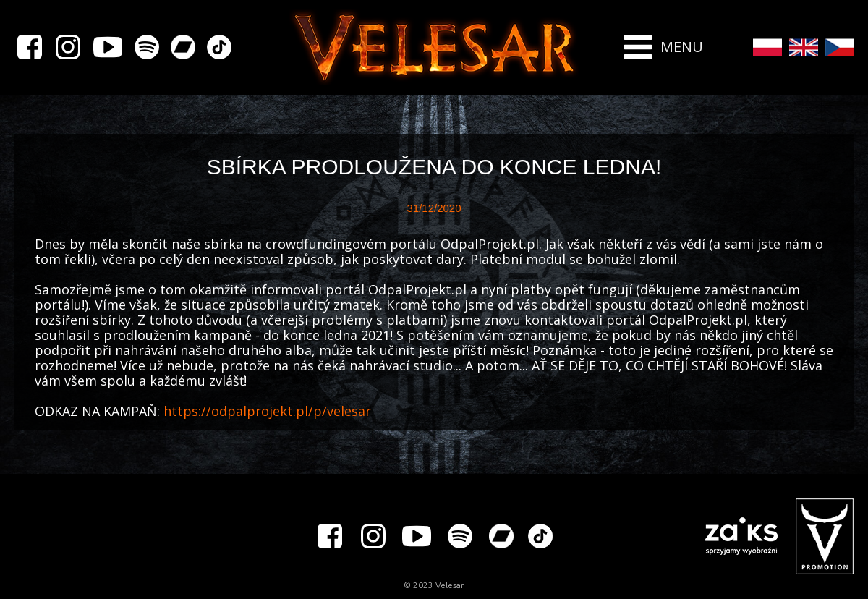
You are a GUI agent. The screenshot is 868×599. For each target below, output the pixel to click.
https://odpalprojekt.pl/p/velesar (267, 411)
